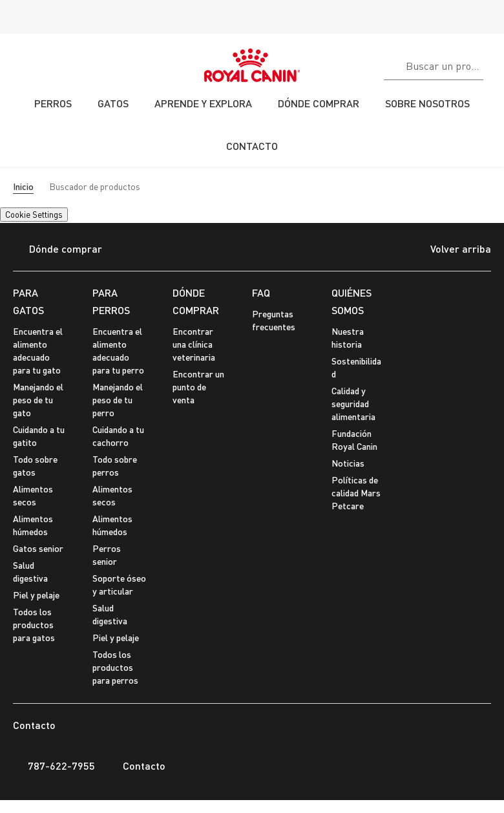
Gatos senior (38, 548)
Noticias (348, 463)
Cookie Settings (34, 215)
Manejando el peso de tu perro (118, 400)
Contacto (137, 766)
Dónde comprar (58, 250)
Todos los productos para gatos (34, 625)
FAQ (261, 292)
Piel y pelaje (36, 595)
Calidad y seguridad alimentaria (353, 404)
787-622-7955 (54, 766)
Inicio (23, 186)
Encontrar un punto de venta (198, 387)
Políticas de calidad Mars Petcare (356, 493)
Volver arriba (451, 250)
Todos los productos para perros (115, 667)
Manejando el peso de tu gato (38, 400)
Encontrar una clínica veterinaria (194, 344)
